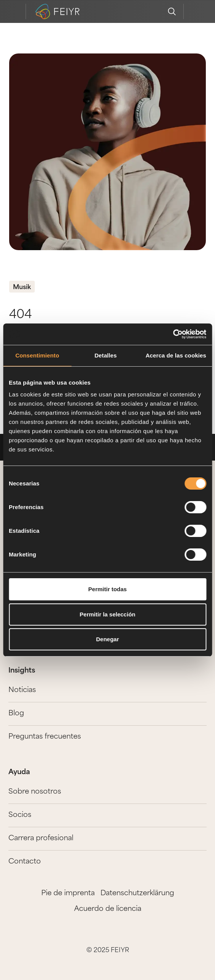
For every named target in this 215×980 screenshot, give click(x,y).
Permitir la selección (108, 614)
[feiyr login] (195, 11)
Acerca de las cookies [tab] (176, 355)
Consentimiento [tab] (37, 355)
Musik (22, 288)
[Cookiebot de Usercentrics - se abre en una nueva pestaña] (173, 334)
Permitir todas (107, 589)
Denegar (107, 639)
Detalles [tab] (105, 355)
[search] (172, 11)
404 (20, 315)
